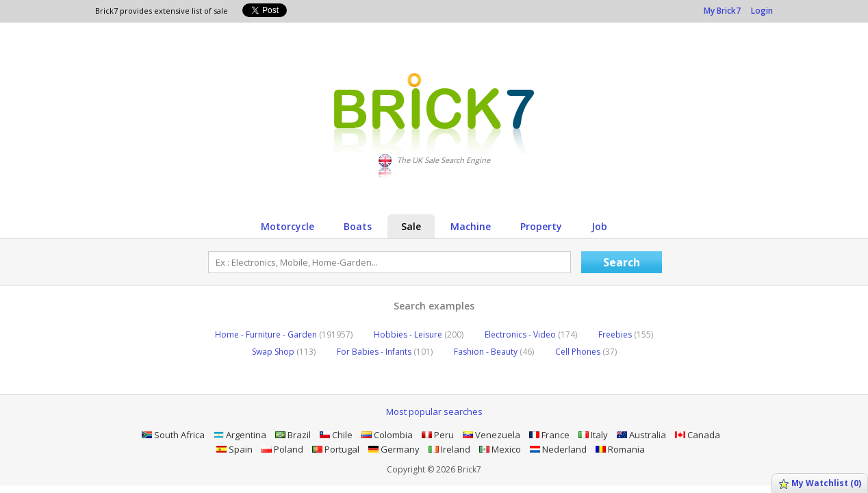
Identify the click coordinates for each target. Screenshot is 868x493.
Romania (620, 449)
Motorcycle (288, 226)
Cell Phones (586, 352)
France (549, 435)
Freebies (626, 334)
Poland (282, 449)
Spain (234, 449)
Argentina (240, 435)
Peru (438, 435)
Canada (698, 435)
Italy (593, 435)
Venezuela (492, 435)
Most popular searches (434, 412)
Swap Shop (284, 352)
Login (762, 11)
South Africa (173, 435)
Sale (411, 226)
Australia (641, 435)
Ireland (449, 449)
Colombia (387, 435)
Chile (336, 435)
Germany (394, 449)
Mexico (500, 449)
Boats (358, 226)
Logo (434, 114)
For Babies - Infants (385, 352)
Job (599, 226)
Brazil (293, 435)
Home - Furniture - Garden (284, 334)
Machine (471, 226)
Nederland (558, 449)
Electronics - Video (531, 334)
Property (541, 226)
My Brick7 (722, 11)
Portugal (336, 449)
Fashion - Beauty (494, 352)
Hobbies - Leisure (419, 334)
